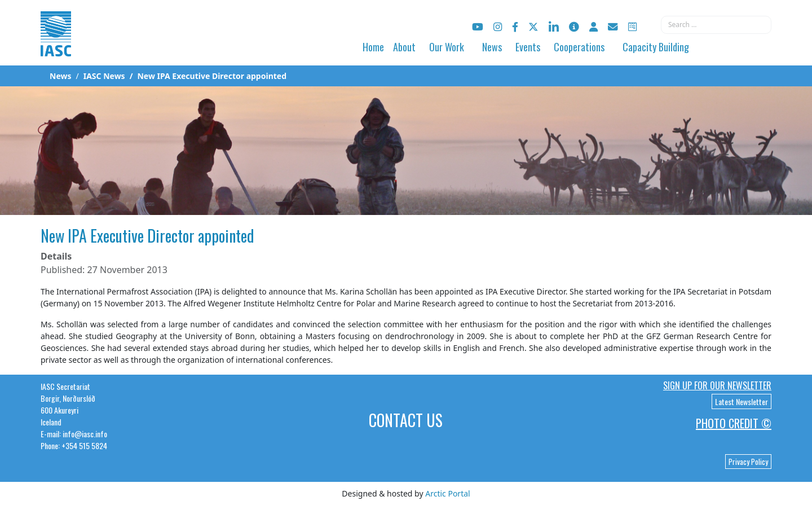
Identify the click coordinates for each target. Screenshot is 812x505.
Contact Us (406, 420)
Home (373, 47)
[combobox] (716, 25)
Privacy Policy (748, 462)
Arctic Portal (447, 493)
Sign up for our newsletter (717, 385)
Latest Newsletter (742, 401)
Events (528, 47)
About (404, 47)
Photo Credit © (734, 423)
